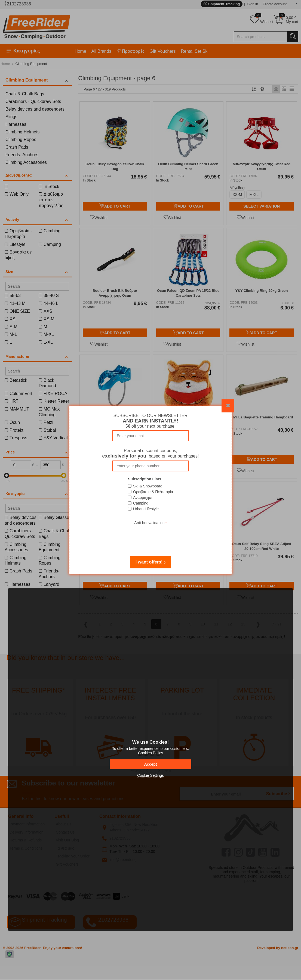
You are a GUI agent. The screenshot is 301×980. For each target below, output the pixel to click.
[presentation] (150, 537)
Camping (141, 503)
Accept (151, 764)
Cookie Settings (150, 775)
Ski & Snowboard (148, 486)
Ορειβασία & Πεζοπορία (153, 492)
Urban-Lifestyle (146, 509)
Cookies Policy (150, 753)
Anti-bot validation (149, 523)
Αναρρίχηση (143, 497)
